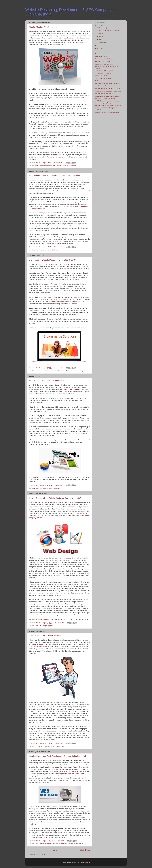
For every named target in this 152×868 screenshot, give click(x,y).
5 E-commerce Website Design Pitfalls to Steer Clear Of (53, 260)
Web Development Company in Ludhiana (47, 844)
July (100, 34)
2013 (99, 48)
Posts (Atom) (42, 854)
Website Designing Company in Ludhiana (63, 166)
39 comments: (59, 841)
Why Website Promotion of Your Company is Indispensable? (54, 176)
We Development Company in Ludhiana (108, 83)
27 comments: (59, 247)
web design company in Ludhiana (69, 390)
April (101, 39)
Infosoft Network (35, 477)
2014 (99, 46)
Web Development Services (104, 94)
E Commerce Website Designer (75, 371)
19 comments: (59, 368)
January (102, 42)
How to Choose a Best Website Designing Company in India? (55, 498)
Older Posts (85, 850)
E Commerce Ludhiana (41, 371)
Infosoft (54, 155)
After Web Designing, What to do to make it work (50, 381)
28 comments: (59, 485)
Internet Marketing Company (104, 64)
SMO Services (100, 81)
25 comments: (59, 623)
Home (54, 850)
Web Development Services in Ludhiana (74, 844)
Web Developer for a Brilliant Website (45, 636)
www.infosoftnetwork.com (39, 619)
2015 (99, 25)
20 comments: (59, 743)
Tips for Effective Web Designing (43, 27)
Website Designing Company (43, 626)
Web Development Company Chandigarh (108, 88)
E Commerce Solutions (57, 371)
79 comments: (59, 163)
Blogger (87, 863)
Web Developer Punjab (58, 746)
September (103, 28)
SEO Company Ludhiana (42, 746)
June (101, 37)
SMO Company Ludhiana (103, 78)
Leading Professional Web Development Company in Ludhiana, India (58, 756)
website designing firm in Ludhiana (76, 38)
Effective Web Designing (42, 166)
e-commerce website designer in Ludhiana (64, 301)
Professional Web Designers (104, 71)
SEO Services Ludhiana (103, 76)
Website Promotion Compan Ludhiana (46, 250)
